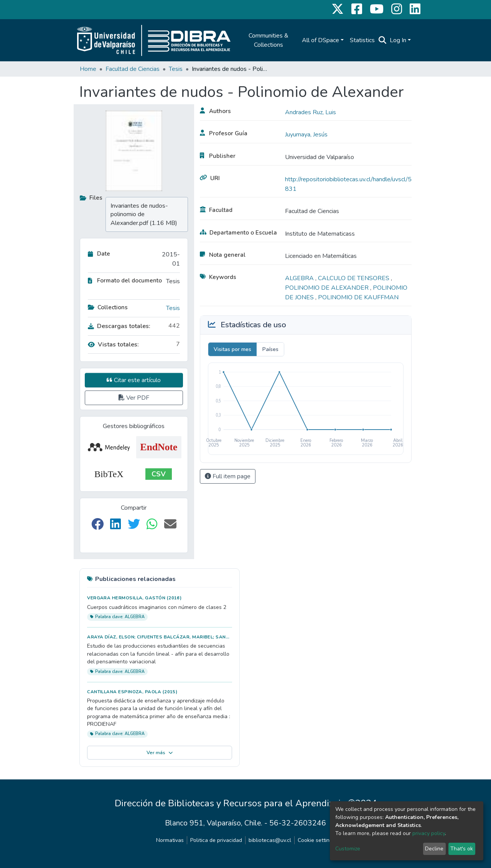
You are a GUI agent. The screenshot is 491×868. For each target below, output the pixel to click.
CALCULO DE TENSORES (354, 278)
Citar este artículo (134, 380)
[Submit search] (383, 40)
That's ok (462, 849)
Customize (348, 849)
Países (270, 349)
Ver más (160, 753)
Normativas (170, 840)
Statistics (362, 40)
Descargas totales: (119, 326)
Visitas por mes (232, 349)
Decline (434, 849)
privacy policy (429, 833)
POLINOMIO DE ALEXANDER (328, 288)
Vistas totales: (113, 345)
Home (88, 69)
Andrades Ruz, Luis (311, 112)
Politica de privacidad (216, 840)
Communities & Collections (269, 40)
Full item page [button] (228, 476)
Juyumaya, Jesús (306, 135)
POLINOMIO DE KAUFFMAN (358, 297)
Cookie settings (316, 840)
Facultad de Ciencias (133, 69)
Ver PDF (134, 398)
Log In (398, 40)
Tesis (176, 69)
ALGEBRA (300, 278)
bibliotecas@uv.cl (270, 840)
